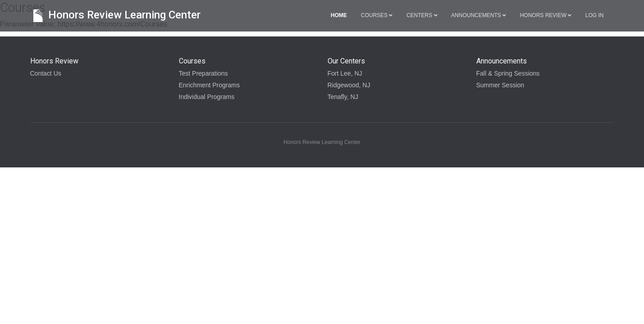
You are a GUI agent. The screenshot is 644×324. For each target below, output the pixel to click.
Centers (422, 15)
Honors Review (546, 15)
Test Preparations (203, 73)
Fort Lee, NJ (345, 73)
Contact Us (46, 73)
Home (339, 15)
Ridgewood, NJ (349, 85)
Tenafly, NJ (343, 97)
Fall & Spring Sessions (508, 73)
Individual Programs (207, 97)
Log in (595, 15)
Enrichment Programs (209, 85)
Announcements (479, 15)
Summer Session (500, 85)
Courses (377, 15)
